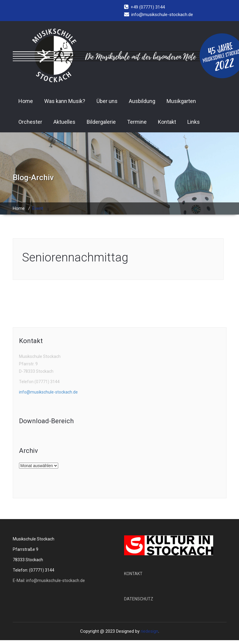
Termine (137, 122)
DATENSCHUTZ (139, 599)
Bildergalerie (101, 122)
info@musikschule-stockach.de (48, 392)
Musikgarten (181, 101)
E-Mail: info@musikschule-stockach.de (49, 580)
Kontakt (167, 122)
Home (26, 101)
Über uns (107, 101)
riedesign (149, 631)
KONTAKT (133, 574)
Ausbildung (142, 101)
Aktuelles (64, 122)
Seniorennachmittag (75, 257)
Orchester (30, 122)
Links (194, 122)
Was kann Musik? (65, 101)
